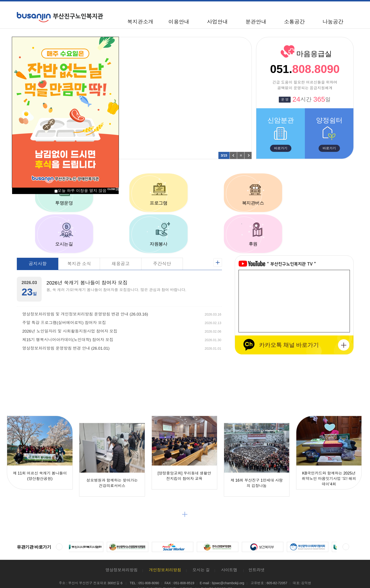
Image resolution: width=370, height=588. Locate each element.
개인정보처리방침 (165, 551)
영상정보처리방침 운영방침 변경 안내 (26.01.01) (66, 329)
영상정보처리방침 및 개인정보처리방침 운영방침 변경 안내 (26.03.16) (85, 295)
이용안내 (179, 22)
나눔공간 (333, 22)
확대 (349, 8)
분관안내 (256, 22)
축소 (330, 8)
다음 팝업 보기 (248, 155)
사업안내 (217, 22)
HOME (314, 8)
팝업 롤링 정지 (241, 155)
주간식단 (162, 245)
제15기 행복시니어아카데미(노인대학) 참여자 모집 (68, 321)
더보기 (185, 495)
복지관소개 (140, 22)
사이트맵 (322, 8)
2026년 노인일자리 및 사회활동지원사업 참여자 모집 (70, 312)
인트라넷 (257, 551)
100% (339, 8)
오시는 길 (201, 551)
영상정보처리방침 (122, 551)
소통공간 (294, 22)
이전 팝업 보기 (233, 155)
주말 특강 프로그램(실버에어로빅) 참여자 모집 (64, 304)
